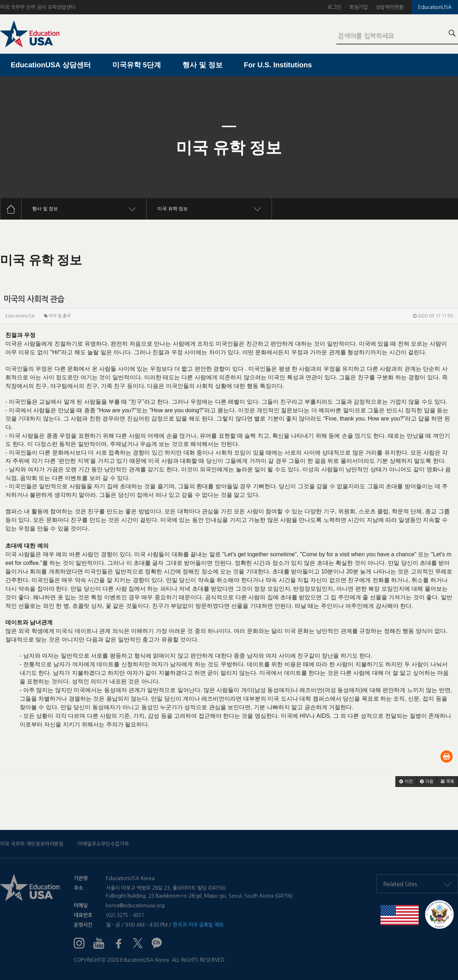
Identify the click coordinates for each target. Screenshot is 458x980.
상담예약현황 (390, 7)
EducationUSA (435, 7)
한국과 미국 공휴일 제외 (198, 925)
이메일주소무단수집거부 (103, 844)
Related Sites (417, 884)
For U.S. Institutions (278, 65)
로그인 (334, 7)
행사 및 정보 (202, 65)
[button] (406, 782)
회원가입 (359, 7)
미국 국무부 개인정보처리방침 (32, 844)
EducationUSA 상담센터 (51, 65)
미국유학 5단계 (137, 65)
